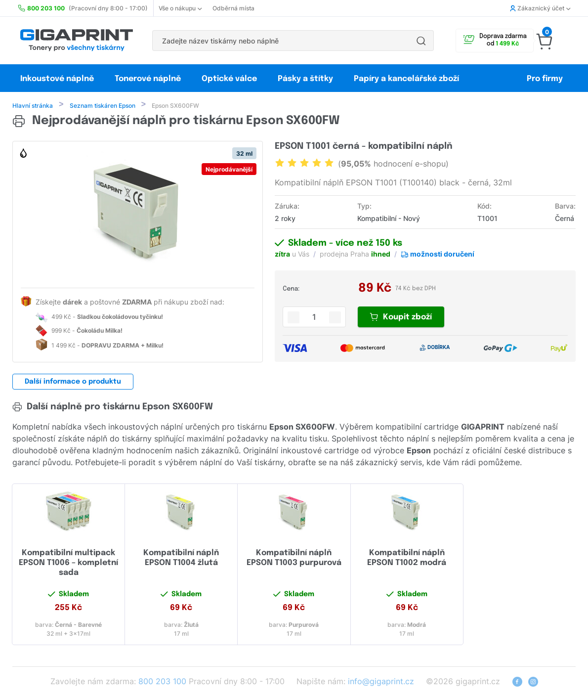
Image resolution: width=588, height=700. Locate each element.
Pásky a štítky (305, 79)
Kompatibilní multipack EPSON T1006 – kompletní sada (68, 564)
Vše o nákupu (180, 8)
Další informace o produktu (73, 383)
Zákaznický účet (540, 8)
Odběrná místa (233, 8)
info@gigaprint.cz (381, 682)
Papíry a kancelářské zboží (407, 79)
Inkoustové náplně (57, 79)
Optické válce (229, 79)
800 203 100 (162, 682)
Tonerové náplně (148, 79)
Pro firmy (545, 79)
